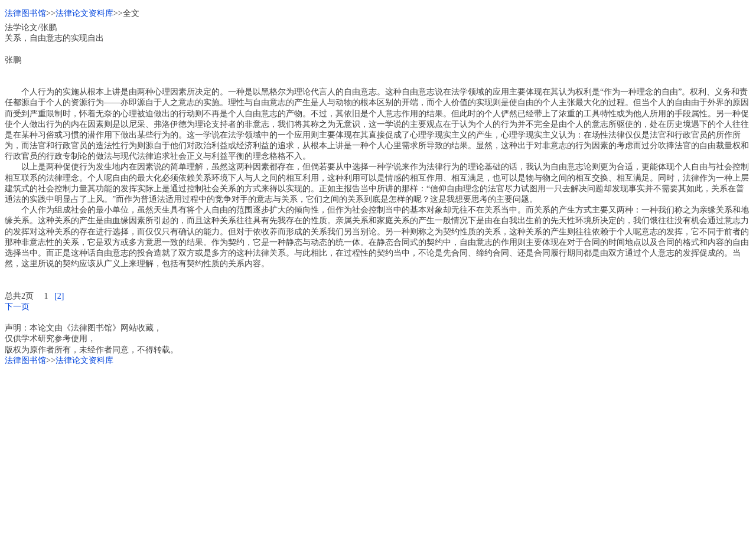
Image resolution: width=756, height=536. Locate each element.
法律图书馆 (25, 13)
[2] (59, 296)
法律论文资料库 (84, 13)
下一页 (17, 307)
